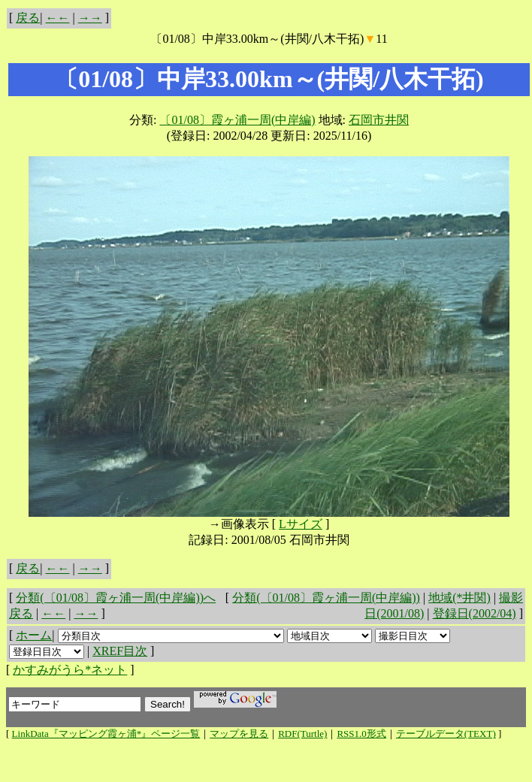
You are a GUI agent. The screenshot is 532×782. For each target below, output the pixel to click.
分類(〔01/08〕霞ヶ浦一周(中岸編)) (326, 598)
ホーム (34, 635)
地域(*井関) (459, 598)
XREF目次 (120, 651)
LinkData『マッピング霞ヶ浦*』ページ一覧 (106, 734)
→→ (90, 18)
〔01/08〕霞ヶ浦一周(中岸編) (237, 120)
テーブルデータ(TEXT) (446, 734)
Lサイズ (301, 524)
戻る (28, 18)
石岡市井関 (379, 120)
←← (58, 18)
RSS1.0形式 (361, 734)
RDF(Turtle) (302, 734)
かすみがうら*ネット (70, 670)
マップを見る (239, 734)
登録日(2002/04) (475, 613)
